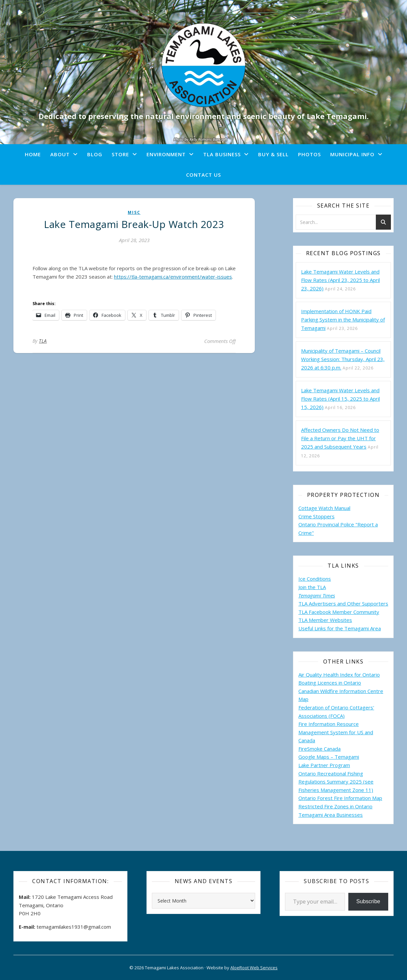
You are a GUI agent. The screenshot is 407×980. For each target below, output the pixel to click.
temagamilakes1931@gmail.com (74, 927)
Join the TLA (312, 587)
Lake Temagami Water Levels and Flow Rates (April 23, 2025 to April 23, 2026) (340, 280)
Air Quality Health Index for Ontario (339, 675)
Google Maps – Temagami (329, 757)
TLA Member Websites (325, 620)
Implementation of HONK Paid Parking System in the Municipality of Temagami (343, 320)
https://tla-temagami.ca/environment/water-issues (173, 277)
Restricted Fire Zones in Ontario (335, 806)
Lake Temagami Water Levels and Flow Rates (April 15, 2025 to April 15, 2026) (340, 399)
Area (375, 628)
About (60, 154)
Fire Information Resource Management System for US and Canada (336, 732)
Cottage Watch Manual (324, 508)
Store (120, 154)
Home (33, 154)
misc (134, 212)
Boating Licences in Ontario (330, 683)
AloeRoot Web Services (254, 968)
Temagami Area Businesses (331, 815)
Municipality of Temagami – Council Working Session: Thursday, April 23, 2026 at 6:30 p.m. (343, 359)
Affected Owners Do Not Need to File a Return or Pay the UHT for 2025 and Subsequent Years (340, 438)
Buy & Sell (273, 154)
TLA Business (222, 154)
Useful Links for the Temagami (334, 628)
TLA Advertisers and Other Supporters (343, 603)
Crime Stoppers (316, 516)
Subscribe (368, 901)
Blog (95, 154)
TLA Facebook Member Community (339, 612)
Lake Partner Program (324, 765)
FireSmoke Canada (319, 749)
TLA (43, 341)
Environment (166, 154)
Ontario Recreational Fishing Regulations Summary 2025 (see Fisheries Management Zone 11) (336, 782)
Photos (309, 154)
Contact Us (203, 175)
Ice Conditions (315, 579)
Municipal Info (352, 154)
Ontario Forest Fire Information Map (340, 798)
